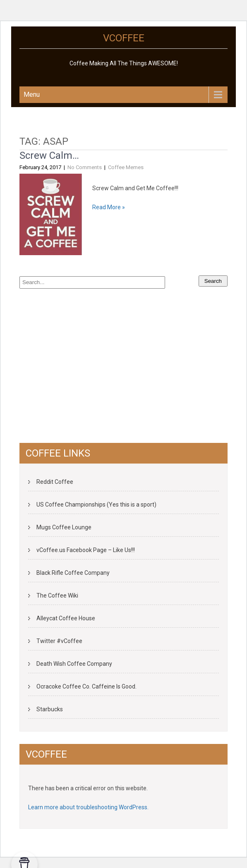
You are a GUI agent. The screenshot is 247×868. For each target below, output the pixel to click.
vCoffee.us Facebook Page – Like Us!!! (86, 550)
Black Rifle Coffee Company (73, 573)
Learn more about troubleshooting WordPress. (88, 807)
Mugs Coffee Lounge (64, 527)
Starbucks (50, 709)
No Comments (85, 167)
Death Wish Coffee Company (74, 664)
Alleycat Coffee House (66, 618)
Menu (32, 94)
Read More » (109, 207)
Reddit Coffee (55, 482)
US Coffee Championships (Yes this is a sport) (96, 505)
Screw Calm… (49, 155)
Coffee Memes (126, 167)
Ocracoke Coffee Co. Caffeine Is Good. (86, 686)
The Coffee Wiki (57, 595)
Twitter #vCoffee (59, 641)
